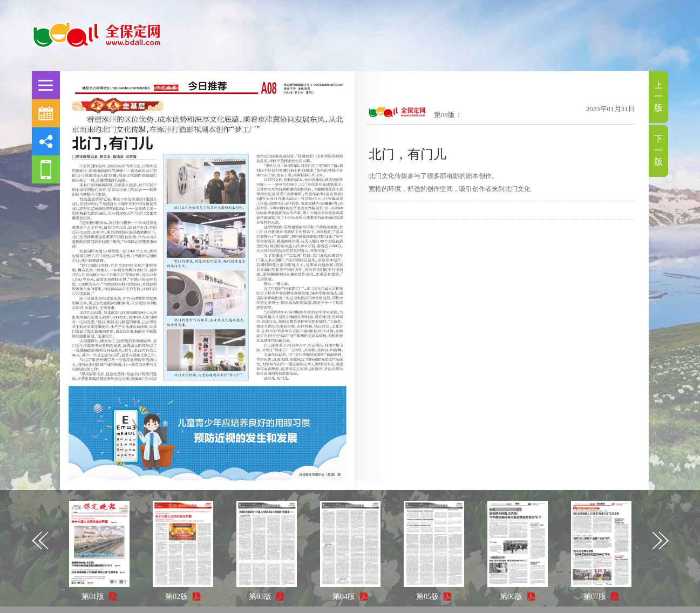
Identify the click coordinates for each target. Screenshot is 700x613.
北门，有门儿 (407, 154)
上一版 (658, 96)
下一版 (658, 150)
